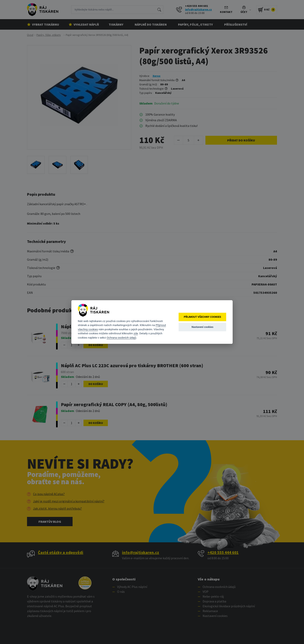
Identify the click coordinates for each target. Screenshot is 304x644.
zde (136, 333)
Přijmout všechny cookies (202, 317)
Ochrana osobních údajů (121, 338)
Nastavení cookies (202, 327)
